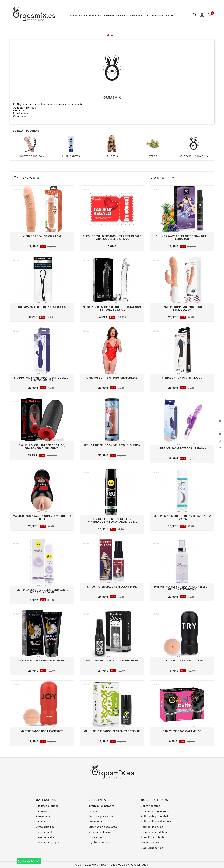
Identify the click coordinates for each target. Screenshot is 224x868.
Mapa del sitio (150, 843)
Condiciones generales (155, 811)
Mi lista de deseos (100, 832)
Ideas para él (44, 832)
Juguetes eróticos (47, 806)
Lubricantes (43, 811)
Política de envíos (152, 827)
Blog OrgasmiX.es (152, 848)
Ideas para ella (45, 837)
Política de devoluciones (156, 822)
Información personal (102, 806)
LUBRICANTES (71, 156)
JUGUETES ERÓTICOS (30, 156)
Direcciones (96, 822)
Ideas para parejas (47, 843)
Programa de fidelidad (155, 832)
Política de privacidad (154, 816)
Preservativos (44, 816)
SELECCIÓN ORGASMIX (194, 156)
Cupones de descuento (103, 827)
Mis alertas (95, 837)
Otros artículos (45, 827)
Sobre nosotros (151, 806)
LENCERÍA (112, 156)
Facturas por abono (101, 816)
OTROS (153, 156)
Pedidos (93, 811)
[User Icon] (202, 15)
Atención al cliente (153, 837)
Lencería (41, 822)
